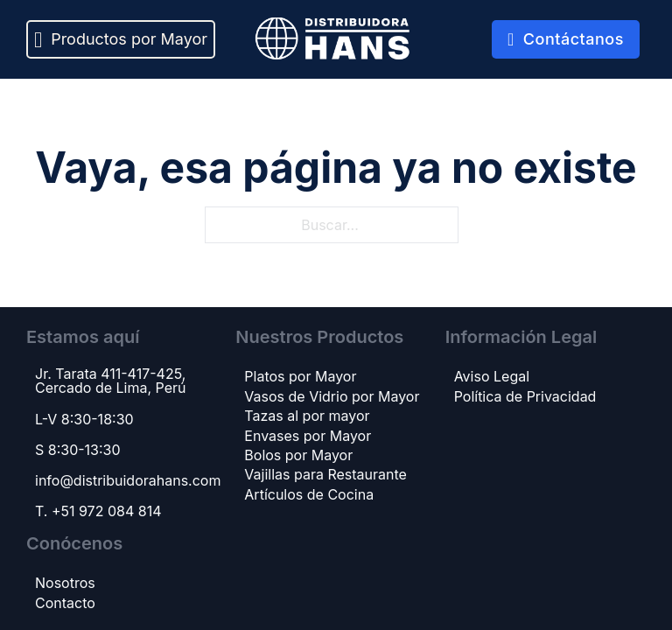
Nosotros (65, 583)
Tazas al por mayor (307, 416)
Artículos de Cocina (309, 494)
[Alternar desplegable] (38, 40)
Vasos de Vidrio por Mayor (332, 396)
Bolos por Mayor (298, 455)
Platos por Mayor (300, 376)
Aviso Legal (492, 376)
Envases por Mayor (308, 436)
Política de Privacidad (525, 396)
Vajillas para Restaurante (325, 474)
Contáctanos (566, 39)
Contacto (65, 603)
